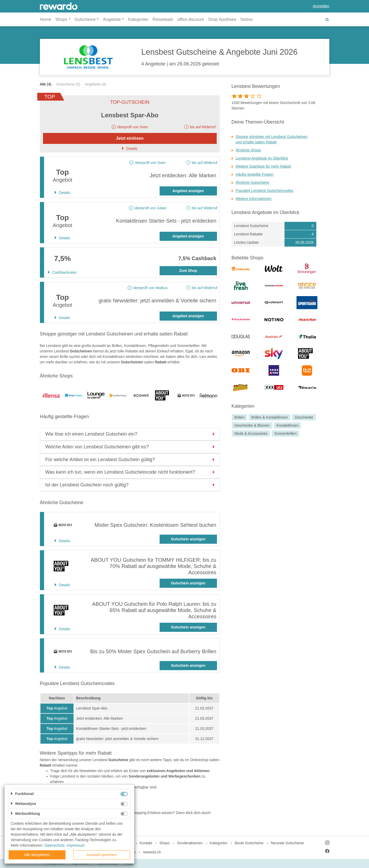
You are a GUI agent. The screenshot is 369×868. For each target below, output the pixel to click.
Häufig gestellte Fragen (255, 174)
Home (46, 19)
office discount (191, 19)
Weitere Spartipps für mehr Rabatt (263, 166)
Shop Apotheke (222, 19)
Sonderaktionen (190, 843)
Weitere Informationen (254, 199)
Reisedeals (163, 19)
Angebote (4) (96, 84)
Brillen (240, 417)
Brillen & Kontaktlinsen (270, 417)
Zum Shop (188, 271)
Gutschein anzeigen (188, 539)
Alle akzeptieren (37, 855)
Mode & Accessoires (251, 433)
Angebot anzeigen (188, 191)
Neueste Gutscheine (287, 843)
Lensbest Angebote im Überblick (262, 158)
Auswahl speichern (102, 855)
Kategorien (138, 19)
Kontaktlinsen (287, 425)
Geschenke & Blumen (252, 425)
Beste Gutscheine (249, 843)
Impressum (76, 845)
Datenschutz (55, 845)
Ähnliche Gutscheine (252, 182)
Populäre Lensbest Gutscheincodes (265, 191)
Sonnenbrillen (286, 433)
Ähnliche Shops (248, 150)
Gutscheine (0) (68, 84)
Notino (246, 19)
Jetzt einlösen (130, 138)
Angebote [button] (112, 19)
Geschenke (304, 417)
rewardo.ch (152, 852)
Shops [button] (61, 19)
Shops (165, 843)
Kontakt (146, 843)
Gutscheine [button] (85, 19)
